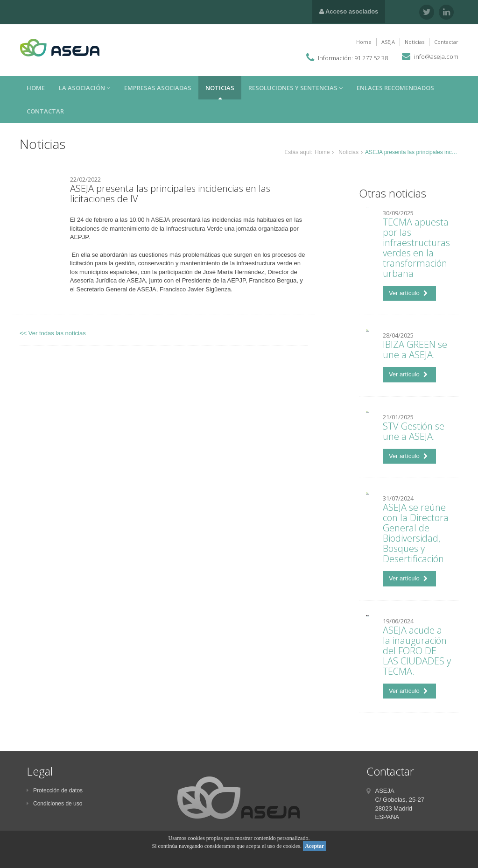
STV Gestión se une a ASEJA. (414, 431)
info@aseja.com (436, 56)
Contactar (446, 42)
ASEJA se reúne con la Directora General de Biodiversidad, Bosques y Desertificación (416, 533)
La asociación (84, 88)
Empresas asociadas (158, 88)
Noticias (415, 42)
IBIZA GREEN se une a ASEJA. (415, 349)
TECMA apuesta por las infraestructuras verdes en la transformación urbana (416, 248)
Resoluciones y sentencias (295, 88)
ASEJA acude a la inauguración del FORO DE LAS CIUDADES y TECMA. (417, 651)
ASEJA (388, 42)
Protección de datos (55, 790)
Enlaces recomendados (395, 88)
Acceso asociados (349, 11)
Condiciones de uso (54, 804)
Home (364, 42)
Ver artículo (408, 293)
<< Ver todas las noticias (53, 333)
